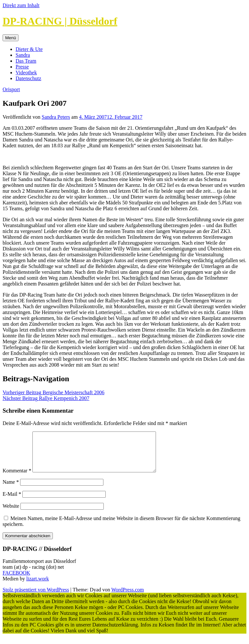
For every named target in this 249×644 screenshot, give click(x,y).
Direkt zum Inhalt (21, 5)
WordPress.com (127, 597)
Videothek (26, 73)
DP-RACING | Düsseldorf (60, 21)
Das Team (26, 61)
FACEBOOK (16, 581)
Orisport (11, 89)
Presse (22, 67)
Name (11, 490)
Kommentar (17, 478)
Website (11, 514)
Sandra (23, 55)
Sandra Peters (56, 117)
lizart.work (38, 586)
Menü (11, 38)
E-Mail (12, 502)
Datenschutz (28, 78)
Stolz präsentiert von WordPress (36, 597)
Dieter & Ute (29, 49)
